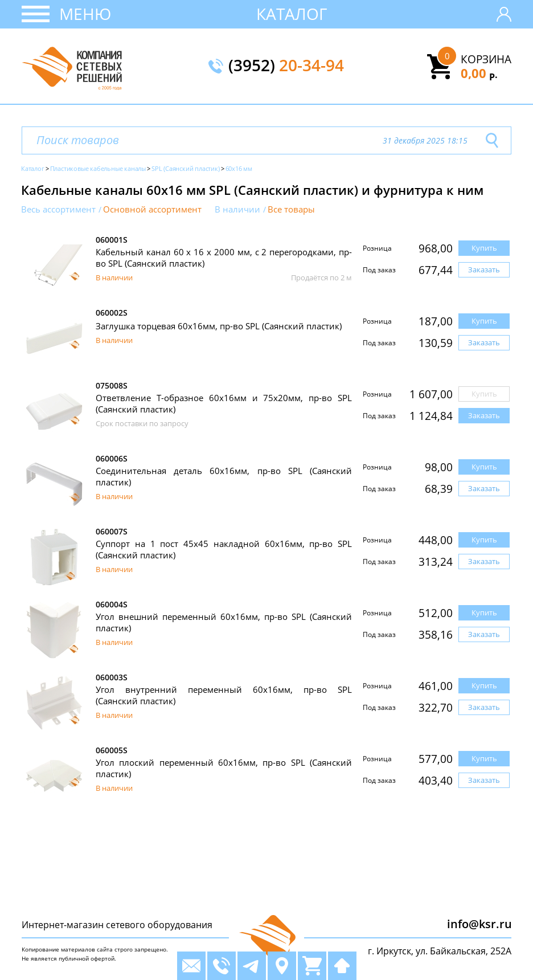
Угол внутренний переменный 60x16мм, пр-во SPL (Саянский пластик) (224, 695)
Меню (85, 14)
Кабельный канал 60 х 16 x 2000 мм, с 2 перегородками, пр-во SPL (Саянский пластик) (224, 258)
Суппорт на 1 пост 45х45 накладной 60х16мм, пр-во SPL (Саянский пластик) (224, 549)
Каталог (292, 14)
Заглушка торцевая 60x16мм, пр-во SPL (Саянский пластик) (219, 326)
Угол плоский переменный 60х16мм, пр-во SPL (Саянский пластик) (224, 768)
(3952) (286, 66)
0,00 (479, 73)
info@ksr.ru (479, 924)
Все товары (291, 209)
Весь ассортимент (58, 209)
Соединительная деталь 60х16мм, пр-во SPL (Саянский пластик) (224, 476)
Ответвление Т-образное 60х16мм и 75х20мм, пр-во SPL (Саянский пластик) (224, 403)
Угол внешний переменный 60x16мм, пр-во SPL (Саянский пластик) (224, 622)
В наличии (237, 209)
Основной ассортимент (152, 209)
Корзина (486, 59)
